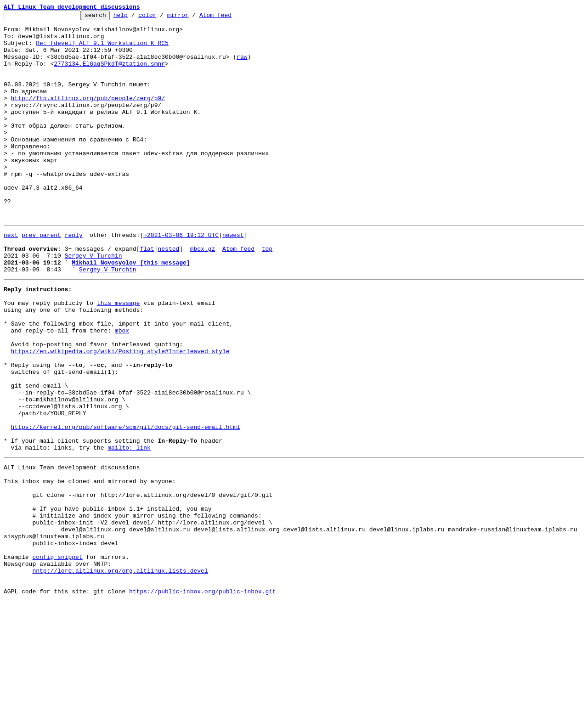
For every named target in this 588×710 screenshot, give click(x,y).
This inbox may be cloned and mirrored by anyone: (90, 568)
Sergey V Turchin (93, 302)
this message (119, 356)
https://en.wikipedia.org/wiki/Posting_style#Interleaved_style (120, 414)
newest (233, 277)
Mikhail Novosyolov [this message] (131, 310)
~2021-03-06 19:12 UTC (181, 277)
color (161, 17)
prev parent (41, 277)
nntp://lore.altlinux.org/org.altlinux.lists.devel (120, 675)
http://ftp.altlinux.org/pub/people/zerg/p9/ (88, 116)
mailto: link (129, 530)
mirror (192, 17)
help (135, 17)
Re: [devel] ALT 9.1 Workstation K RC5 (102, 50)
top (267, 294)
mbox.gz (203, 294)
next (11, 277)
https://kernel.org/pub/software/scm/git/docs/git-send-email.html (126, 505)
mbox (122, 389)
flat (147, 294)
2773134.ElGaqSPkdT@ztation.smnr (109, 74)
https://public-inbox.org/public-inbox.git (203, 700)
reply (74, 277)
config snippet (57, 659)
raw (242, 66)
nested (168, 294)
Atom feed (230, 17)
